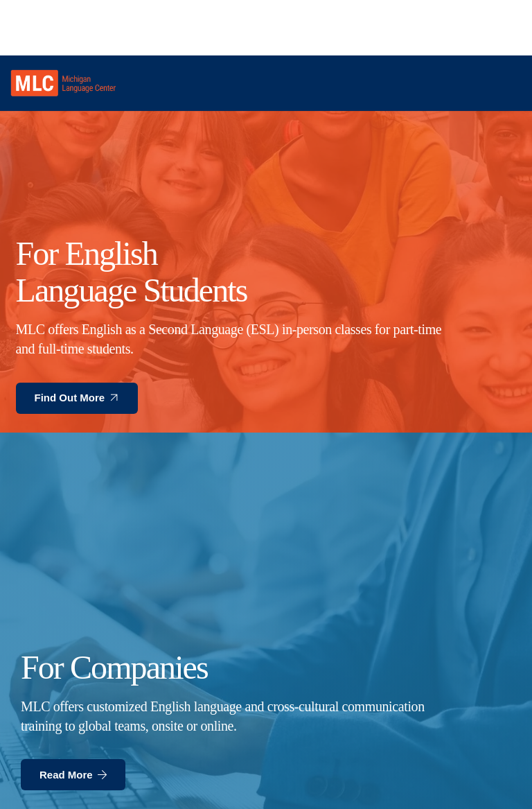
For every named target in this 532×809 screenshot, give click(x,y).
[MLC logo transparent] (63, 83)
